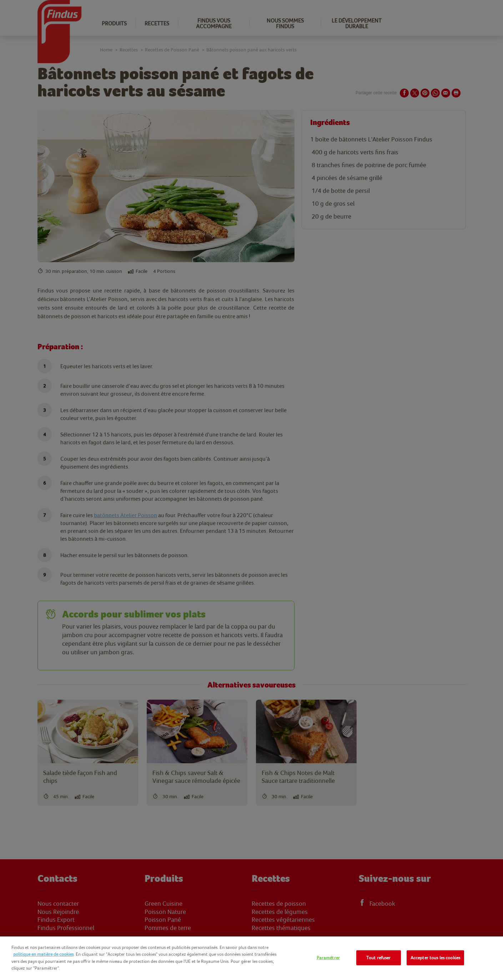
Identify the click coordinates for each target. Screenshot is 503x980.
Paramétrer (328, 958)
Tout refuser (379, 958)
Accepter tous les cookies (435, 958)
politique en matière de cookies (43, 954)
